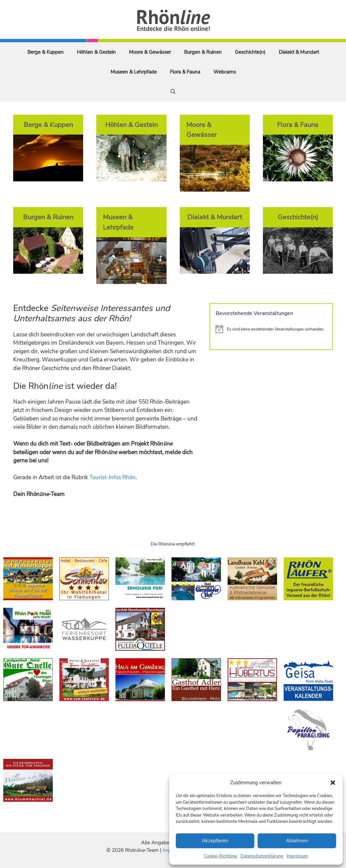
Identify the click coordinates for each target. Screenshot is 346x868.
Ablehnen (297, 841)
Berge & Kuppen (46, 52)
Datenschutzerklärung (262, 856)
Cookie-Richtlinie (221, 856)
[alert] (271, 329)
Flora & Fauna (185, 72)
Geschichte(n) (250, 52)
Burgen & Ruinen (203, 52)
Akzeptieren (215, 841)
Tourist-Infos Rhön (112, 477)
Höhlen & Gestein (96, 52)
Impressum (297, 856)
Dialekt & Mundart (299, 52)
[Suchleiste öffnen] (173, 92)
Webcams (225, 72)
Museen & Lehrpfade (134, 72)
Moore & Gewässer (150, 52)
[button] (333, 783)
